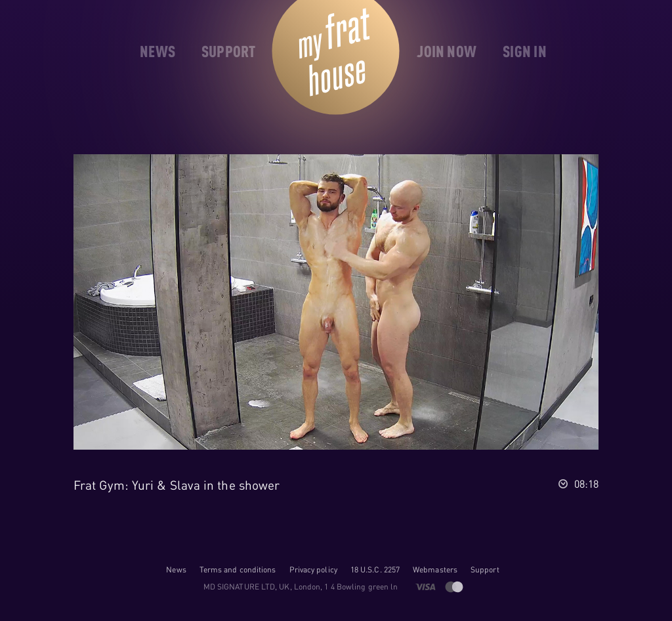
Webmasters (435, 569)
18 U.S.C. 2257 (375, 569)
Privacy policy (313, 569)
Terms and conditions (238, 569)
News (176, 569)
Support (485, 569)
